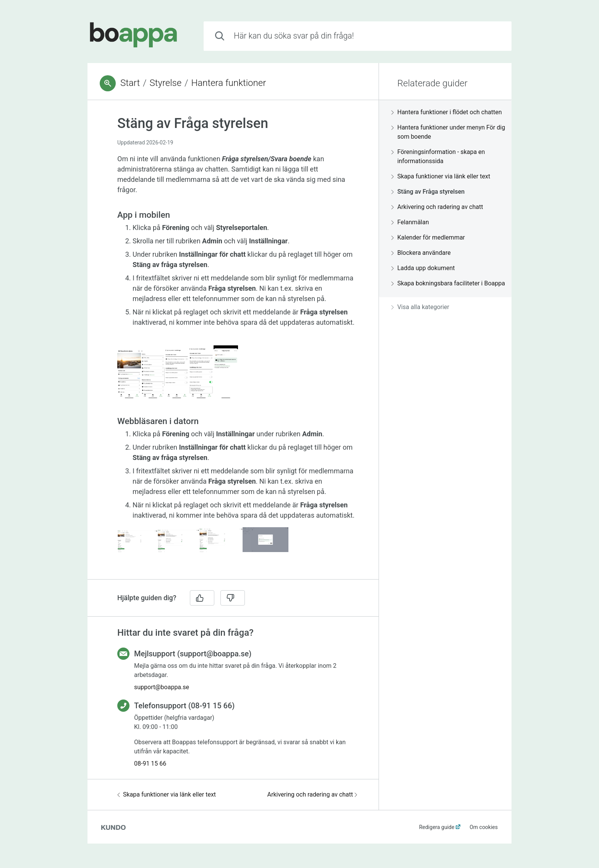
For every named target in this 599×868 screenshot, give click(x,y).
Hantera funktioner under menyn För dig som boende (448, 132)
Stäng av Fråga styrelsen (428, 192)
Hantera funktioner (228, 83)
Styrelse (166, 83)
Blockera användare (421, 253)
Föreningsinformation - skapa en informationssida (438, 156)
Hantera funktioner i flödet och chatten (446, 112)
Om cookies (484, 827)
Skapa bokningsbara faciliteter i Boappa (448, 283)
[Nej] (233, 598)
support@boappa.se (162, 687)
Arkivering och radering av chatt (312, 794)
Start (130, 83)
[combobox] (358, 36)
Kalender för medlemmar (428, 237)
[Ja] (202, 598)
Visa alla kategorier (420, 307)
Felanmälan (410, 222)
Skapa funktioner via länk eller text (167, 794)
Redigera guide (437, 827)
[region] (233, 344)
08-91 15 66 (150, 764)
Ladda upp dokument (423, 268)
